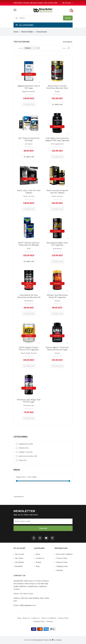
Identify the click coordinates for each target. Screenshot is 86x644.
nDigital (59, 640)
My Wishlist (19, 562)
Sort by (20, 48)
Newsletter (18, 566)
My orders (18, 558)
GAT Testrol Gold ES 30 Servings (29, 139)
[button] (43, 25)
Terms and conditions (64, 554)
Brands (38, 562)
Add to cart (29, 104)
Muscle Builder (27, 32)
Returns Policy (61, 562)
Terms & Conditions (49, 618)
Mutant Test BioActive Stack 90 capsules (57, 296)
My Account (67, 3)
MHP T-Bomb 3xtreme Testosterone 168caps (29, 244)
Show (64, 48)
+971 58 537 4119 (26, 594)
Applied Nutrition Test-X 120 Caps (29, 87)
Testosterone (42, 32)
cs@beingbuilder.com (27, 605)
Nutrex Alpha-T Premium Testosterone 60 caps (57, 349)
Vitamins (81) (22, 448)
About (37, 554)
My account (19, 554)
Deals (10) (21, 460)
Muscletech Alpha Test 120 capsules (57, 244)
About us (26, 618)
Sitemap (59, 570)
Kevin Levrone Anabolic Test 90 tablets (57, 192)
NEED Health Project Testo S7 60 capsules (29, 349)
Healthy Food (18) (24, 452)
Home (16, 32)
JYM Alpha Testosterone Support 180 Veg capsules (57, 139)
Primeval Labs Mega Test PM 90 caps (29, 401)
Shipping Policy (61, 566)
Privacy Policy (61, 558)
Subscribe (43, 528)
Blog (37, 566)
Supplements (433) (24, 444)
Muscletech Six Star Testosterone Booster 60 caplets (29, 296)
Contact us (39, 558)
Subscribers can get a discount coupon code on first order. (36, 3)
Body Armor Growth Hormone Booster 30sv (57, 87)
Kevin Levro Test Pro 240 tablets (29, 192)
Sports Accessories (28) (26, 456)
